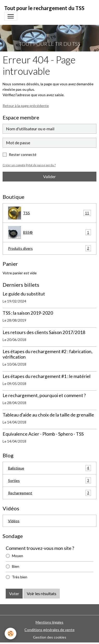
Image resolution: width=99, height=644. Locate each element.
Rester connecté (23, 154)
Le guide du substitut (24, 294)
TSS (49, 213)
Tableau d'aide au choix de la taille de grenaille (48, 415)
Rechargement (49, 493)
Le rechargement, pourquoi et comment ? (44, 395)
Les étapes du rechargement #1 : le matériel (47, 376)
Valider (49, 176)
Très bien (20, 577)
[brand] (44, 8)
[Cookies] (11, 634)
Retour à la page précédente (26, 106)
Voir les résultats (42, 593)
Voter (14, 593)
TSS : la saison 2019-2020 (28, 313)
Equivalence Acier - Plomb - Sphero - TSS (43, 434)
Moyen (18, 556)
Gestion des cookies (50, 637)
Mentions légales (49, 622)
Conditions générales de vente (49, 630)
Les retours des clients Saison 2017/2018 (44, 332)
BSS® (49, 232)
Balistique (49, 468)
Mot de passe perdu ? (41, 165)
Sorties (49, 480)
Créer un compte (14, 165)
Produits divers (49, 248)
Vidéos (14, 521)
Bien (16, 566)
